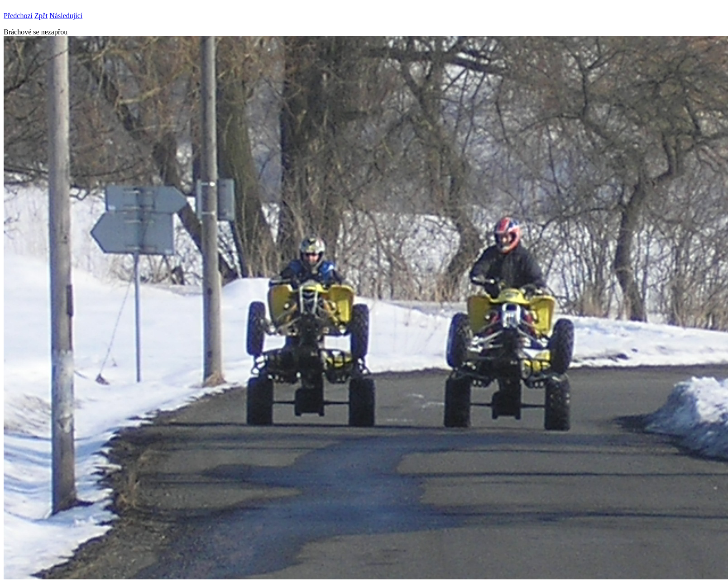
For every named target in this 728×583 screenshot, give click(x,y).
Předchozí (18, 16)
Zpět (41, 16)
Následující (66, 16)
